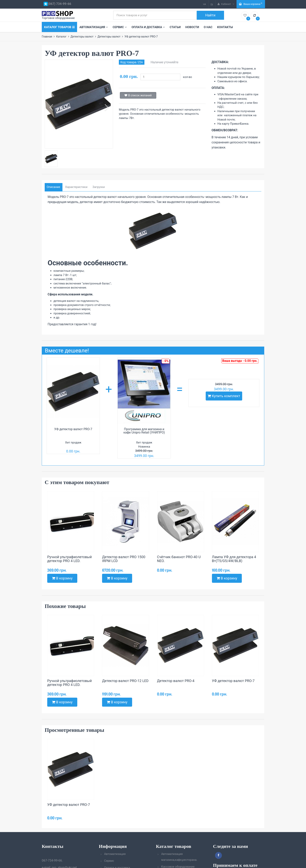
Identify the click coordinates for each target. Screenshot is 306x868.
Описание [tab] (53, 187)
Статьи (175, 27)
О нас (208, 27)
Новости (192, 27)
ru (212, 4)
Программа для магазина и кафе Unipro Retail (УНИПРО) (144, 431)
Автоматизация (94, 27)
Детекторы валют (82, 37)
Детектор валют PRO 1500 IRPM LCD (124, 559)
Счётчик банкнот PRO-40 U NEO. (179, 559)
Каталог (61, 37)
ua (205, 4)
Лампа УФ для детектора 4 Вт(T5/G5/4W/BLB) (234, 559)
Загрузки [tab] (99, 187)
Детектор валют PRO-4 (176, 681)
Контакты (225, 27)
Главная (47, 37)
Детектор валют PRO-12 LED (125, 681)
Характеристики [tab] (76, 187)
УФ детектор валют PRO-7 (73, 429)
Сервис (120, 27)
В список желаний (138, 95)
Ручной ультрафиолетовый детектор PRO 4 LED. (69, 559)
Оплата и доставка (148, 27)
